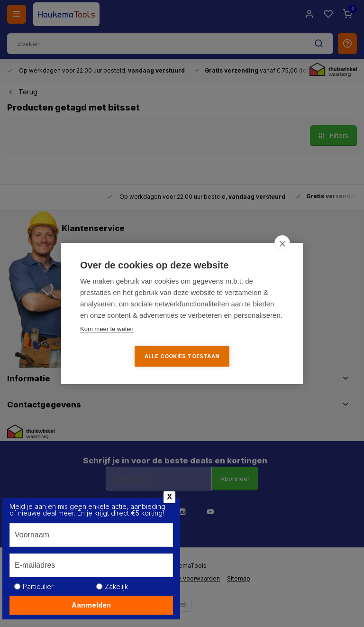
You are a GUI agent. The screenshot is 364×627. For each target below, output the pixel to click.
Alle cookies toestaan (182, 356)
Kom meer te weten (107, 329)
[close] (282, 243)
